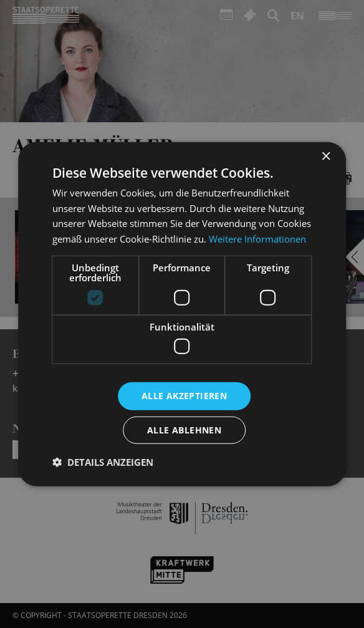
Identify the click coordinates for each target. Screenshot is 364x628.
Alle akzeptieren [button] (184, 396)
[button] (103, 462)
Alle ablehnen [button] (184, 430)
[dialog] (182, 314)
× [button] (326, 156)
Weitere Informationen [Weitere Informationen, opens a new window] (257, 239)
